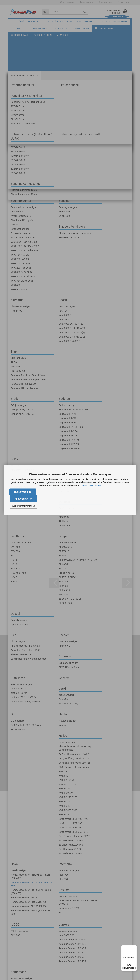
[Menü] (135, 947)
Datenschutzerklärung (90, 485)
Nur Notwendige (23, 492)
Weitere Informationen (23, 506)
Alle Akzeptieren (23, 499)
